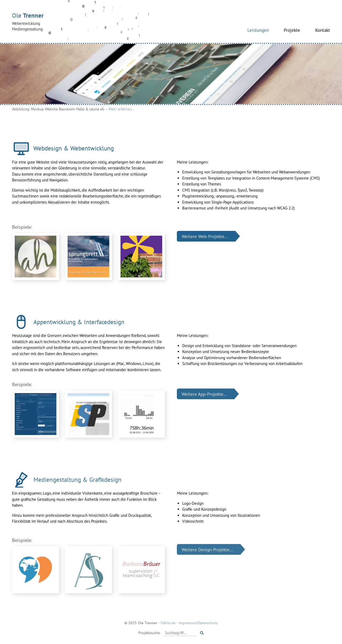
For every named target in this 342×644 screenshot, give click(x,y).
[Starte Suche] (202, 633)
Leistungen (258, 30)
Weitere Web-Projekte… (205, 236)
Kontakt (323, 30)
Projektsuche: (149, 633)
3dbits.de (168, 623)
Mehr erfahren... (121, 109)
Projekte (292, 30)
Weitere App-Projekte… (204, 394)
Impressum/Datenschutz (198, 623)
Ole (81, 22)
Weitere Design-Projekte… (207, 550)
